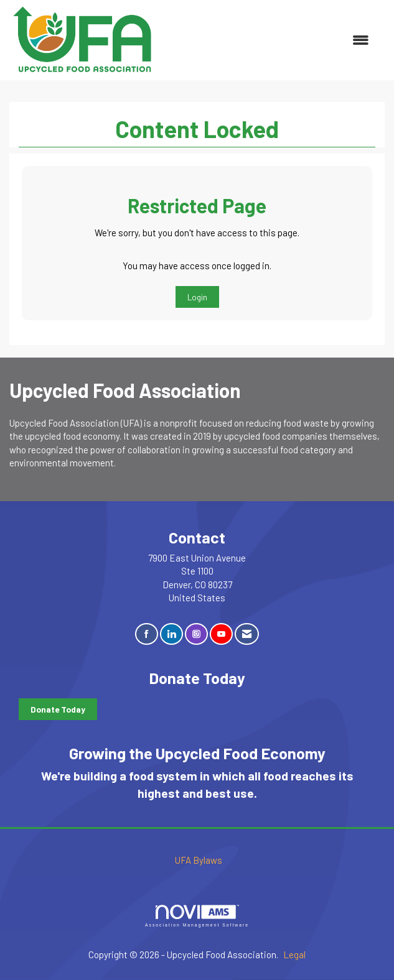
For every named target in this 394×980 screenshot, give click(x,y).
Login (197, 297)
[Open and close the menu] (269, 40)
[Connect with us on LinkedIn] (171, 634)
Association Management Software (197, 916)
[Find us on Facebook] (147, 634)
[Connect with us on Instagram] (196, 634)
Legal (294, 955)
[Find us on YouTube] (221, 634)
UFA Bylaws (199, 860)
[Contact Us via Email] (247, 634)
